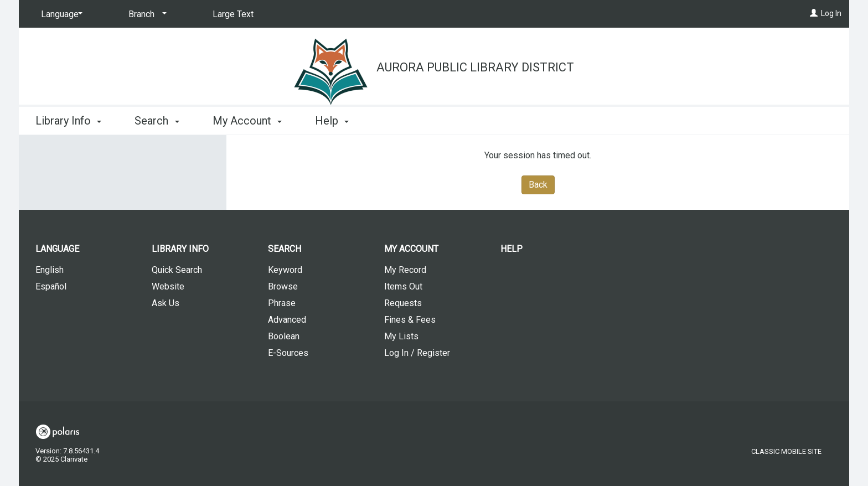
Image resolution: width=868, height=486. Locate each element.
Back (538, 185)
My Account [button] (247, 121)
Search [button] (157, 121)
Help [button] (332, 121)
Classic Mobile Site (786, 451)
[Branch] (146, 14)
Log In (831, 13)
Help (512, 249)
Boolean (284, 336)
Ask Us (166, 303)
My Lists (401, 336)
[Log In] (814, 13)
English (50, 270)
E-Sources (288, 353)
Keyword (285, 270)
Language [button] (57, 249)
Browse (283, 286)
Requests (403, 303)
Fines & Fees (410, 320)
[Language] (60, 14)
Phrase (282, 303)
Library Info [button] (68, 121)
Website (168, 286)
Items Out (403, 286)
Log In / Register (417, 353)
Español (51, 286)
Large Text (233, 14)
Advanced (287, 320)
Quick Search (177, 270)
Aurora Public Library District (475, 67)
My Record (405, 270)
